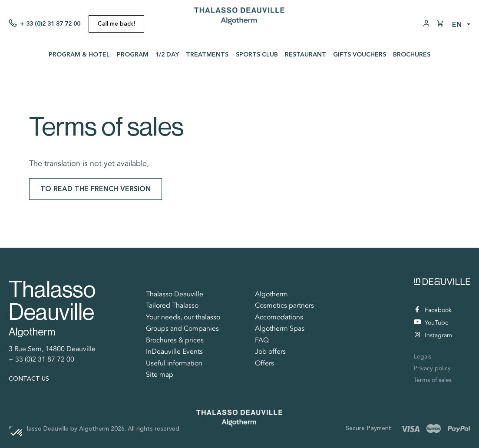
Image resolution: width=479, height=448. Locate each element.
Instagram (433, 335)
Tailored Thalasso (172, 305)
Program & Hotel (79, 54)
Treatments (207, 54)
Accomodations (279, 317)
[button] (17, 433)
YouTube (431, 323)
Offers (264, 363)
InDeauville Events (174, 352)
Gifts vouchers (360, 54)
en (457, 25)
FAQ (262, 340)
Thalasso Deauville (175, 294)
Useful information (174, 363)
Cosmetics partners (284, 305)
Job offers (270, 352)
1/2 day (167, 54)
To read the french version (96, 189)
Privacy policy (432, 368)
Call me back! (116, 24)
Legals (423, 357)
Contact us (29, 379)
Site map (160, 375)
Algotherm (271, 294)
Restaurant (306, 54)
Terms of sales (433, 380)
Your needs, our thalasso (183, 317)
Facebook (433, 310)
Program (133, 54)
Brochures (412, 54)
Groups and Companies (182, 329)
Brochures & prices (175, 340)
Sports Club (257, 54)
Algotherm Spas (280, 329)
